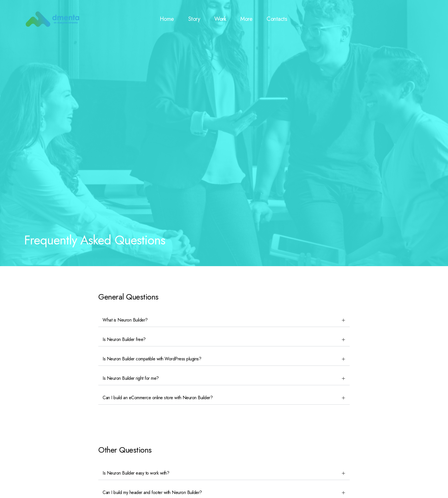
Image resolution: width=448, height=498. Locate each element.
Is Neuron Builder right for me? (131, 378)
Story (194, 19)
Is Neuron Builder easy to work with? (136, 473)
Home (167, 19)
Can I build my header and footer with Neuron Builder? (152, 492)
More (246, 19)
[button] (224, 320)
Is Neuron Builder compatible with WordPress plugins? (152, 359)
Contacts (277, 19)
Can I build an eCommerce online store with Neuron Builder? (158, 398)
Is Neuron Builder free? (124, 339)
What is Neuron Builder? (125, 320)
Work (220, 19)
